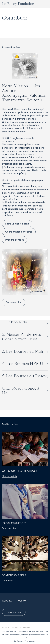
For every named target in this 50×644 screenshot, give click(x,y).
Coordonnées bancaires (19, 232)
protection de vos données (32, 638)
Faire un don (14, 612)
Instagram (7, 601)
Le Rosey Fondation (18, 4)
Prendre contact (14, 240)
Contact (23, 601)
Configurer (18, 641)
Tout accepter (30, 641)
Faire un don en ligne (17, 224)
